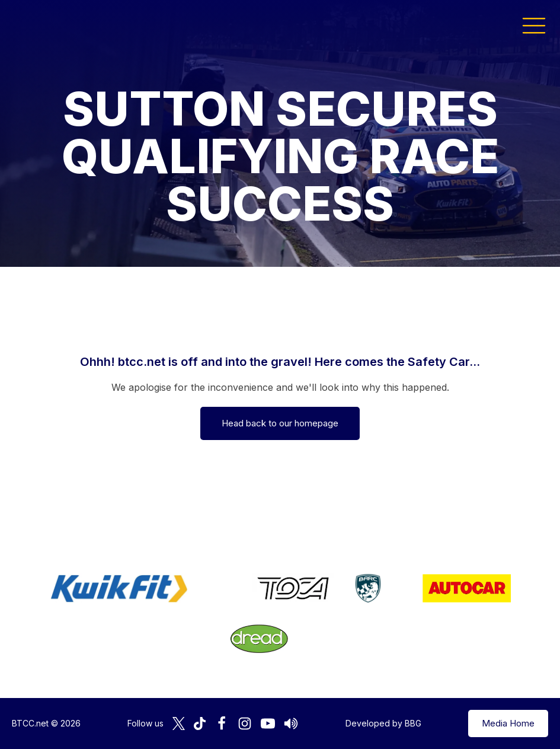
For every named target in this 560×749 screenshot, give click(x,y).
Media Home (508, 723)
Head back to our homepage (280, 423)
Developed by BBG (383, 723)
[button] (534, 25)
